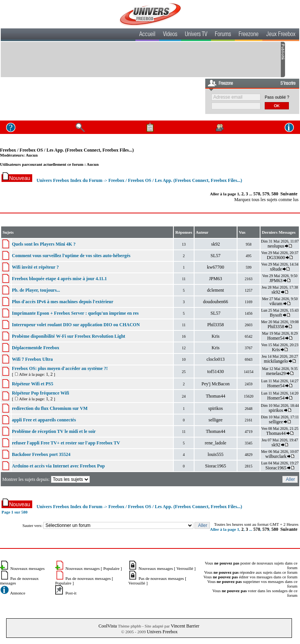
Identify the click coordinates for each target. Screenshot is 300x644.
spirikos (216, 408)
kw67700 (216, 267)
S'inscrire (288, 84)
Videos (170, 35)
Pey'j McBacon (215, 384)
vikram (276, 304)
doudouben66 (215, 302)
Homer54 (276, 338)
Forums (223, 35)
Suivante (289, 194)
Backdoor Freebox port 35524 (41, 454)
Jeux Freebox (281, 35)
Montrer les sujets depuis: (47, 479)
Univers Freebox (162, 632)
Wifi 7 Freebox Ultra (32, 359)
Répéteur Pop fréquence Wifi (40, 393)
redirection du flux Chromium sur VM (50, 408)
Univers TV (196, 35)
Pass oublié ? (277, 97)
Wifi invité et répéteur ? (35, 267)
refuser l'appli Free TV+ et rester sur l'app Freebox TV (66, 443)
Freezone (249, 35)
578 (257, 194)
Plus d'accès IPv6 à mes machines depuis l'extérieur (63, 302)
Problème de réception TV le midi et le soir (54, 431)
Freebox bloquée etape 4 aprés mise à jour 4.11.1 (59, 279)
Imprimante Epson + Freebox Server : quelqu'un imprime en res (75, 313)
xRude (276, 269)
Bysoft (276, 315)
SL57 (216, 256)
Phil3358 (215, 325)
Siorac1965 (216, 466)
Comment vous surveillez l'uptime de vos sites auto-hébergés (71, 256)
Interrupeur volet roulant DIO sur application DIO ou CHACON (76, 325)
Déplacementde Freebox (35, 348)
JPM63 (216, 279)
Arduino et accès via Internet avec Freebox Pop (58, 466)
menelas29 (276, 373)
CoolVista (108, 626)
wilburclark (276, 456)
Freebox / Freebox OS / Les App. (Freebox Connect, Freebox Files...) (67, 150)
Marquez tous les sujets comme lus (266, 200)
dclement (216, 290)
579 (266, 194)
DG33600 (276, 258)
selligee (216, 420)
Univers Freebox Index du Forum (69, 180)
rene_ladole (216, 443)
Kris (216, 336)
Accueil (147, 35)
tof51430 (215, 372)
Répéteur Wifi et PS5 (33, 384)
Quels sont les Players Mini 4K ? (44, 244)
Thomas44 (216, 396)
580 (275, 194)
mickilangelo (276, 361)
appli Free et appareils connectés (44, 420)
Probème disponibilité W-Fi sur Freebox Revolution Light (68, 336)
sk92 (216, 244)
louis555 (215, 454)
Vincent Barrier (185, 626)
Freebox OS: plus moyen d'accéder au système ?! (60, 368)
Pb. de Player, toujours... (36, 290)
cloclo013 (215, 359)
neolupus (276, 246)
